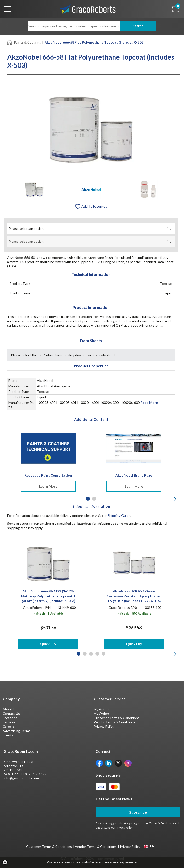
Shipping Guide (119, 516)
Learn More (48, 486)
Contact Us (11, 713)
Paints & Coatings (27, 42)
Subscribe (138, 812)
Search (138, 26)
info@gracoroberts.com (21, 778)
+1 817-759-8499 (33, 774)
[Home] (10, 42)
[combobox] (149, 846)
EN (149, 846)
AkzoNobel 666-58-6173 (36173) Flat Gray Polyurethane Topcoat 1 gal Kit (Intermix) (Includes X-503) (48, 596)
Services (9, 722)
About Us (10, 709)
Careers (9, 726)
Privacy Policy (104, 726)
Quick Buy (48, 644)
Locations (10, 718)
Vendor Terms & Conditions (115, 722)
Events (8, 735)
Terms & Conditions (162, 823)
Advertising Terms (17, 731)
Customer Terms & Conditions (117, 718)
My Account (103, 709)
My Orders (102, 713)
